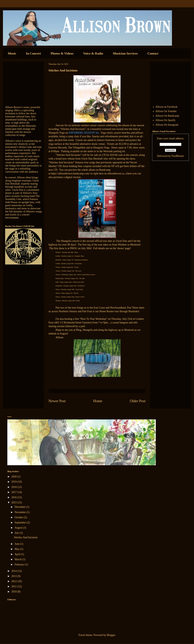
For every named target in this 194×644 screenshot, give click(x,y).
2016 (14, 497)
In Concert (33, 53)
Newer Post (57, 401)
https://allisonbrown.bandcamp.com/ (70, 173)
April (18, 554)
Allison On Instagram (167, 125)
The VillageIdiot (77, 148)
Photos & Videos (62, 53)
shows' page (124, 248)
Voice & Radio (93, 53)
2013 (14, 576)
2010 (14, 592)
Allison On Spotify (166, 120)
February (20, 564)
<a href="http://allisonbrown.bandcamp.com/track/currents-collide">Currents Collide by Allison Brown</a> (24, 82)
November (20, 512)
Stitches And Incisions (26, 537)
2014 (14, 571)
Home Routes (107, 311)
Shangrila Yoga (57, 133)
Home (98, 401)
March (18, 559)
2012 (14, 581)
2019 (14, 482)
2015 (14, 502)
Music (12, 53)
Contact (153, 53)
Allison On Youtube (166, 111)
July (17, 533)
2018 (14, 487)
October (19, 517)
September (21, 523)
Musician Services (125, 53)
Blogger (111, 635)
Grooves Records (58, 148)
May (17, 549)
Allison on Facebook (167, 107)
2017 (14, 492)
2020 (14, 477)
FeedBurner (178, 156)
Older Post (138, 401)
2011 (14, 586)
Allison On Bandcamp (167, 116)
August (19, 528)
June (17, 544)
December (20, 507)
